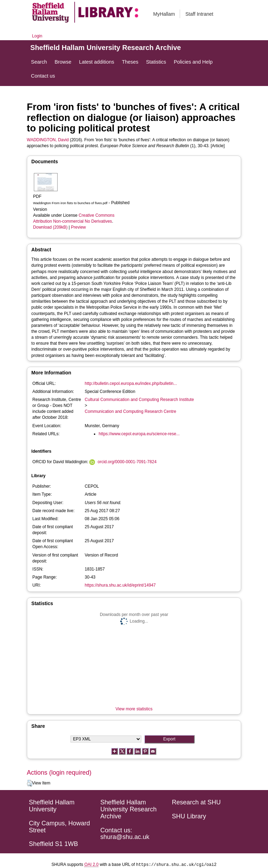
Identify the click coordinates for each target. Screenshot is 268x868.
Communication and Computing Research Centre (131, 411)
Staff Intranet (199, 14)
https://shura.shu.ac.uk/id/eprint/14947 (120, 585)
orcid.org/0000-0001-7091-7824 (127, 462)
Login (37, 36)
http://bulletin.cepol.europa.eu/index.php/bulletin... (131, 383)
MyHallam (164, 14)
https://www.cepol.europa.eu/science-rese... (139, 434)
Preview (78, 227)
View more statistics (134, 709)
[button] (29, 783)
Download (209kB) (50, 227)
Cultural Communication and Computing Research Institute (139, 400)
